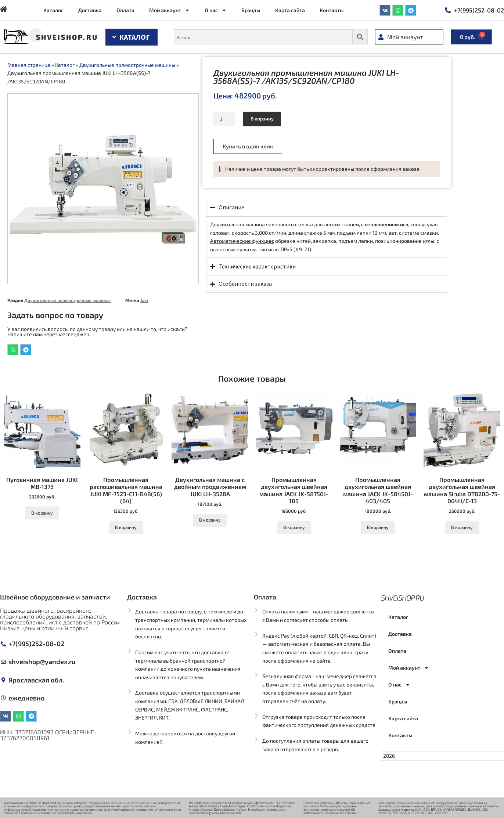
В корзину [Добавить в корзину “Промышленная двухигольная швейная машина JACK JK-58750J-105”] (294, 527)
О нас (216, 10)
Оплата (125, 10)
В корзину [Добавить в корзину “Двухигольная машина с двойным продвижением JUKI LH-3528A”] (210, 520)
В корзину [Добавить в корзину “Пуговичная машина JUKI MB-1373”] (42, 513)
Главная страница (29, 65)
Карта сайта (290, 10)
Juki (144, 300)
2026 (389, 756)
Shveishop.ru (67, 37)
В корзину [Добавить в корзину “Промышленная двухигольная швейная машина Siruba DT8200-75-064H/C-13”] (462, 527)
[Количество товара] (224, 119)
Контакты (332, 10)
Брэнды (251, 10)
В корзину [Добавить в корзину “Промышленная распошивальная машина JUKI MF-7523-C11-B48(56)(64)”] (126, 527)
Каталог (53, 10)
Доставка (90, 10)
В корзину (262, 119)
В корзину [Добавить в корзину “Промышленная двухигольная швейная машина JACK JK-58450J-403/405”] (378, 527)
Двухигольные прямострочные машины (127, 65)
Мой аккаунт (170, 10)
